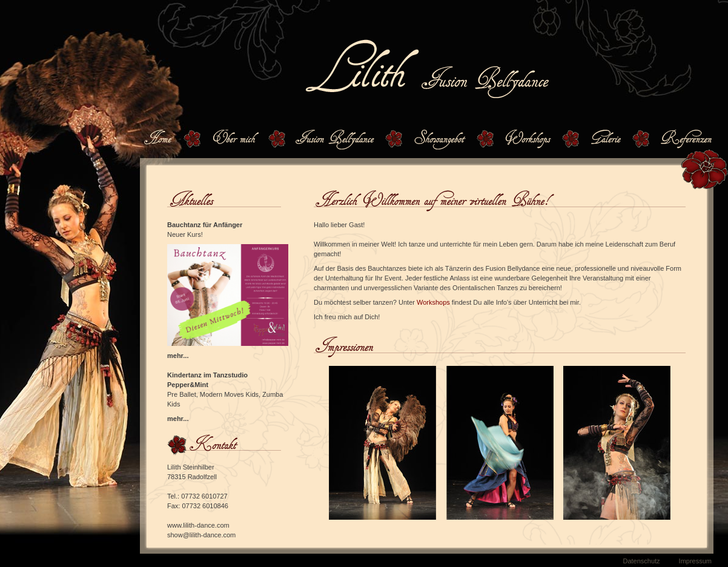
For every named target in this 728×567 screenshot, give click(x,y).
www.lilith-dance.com (198, 525)
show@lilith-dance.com (201, 535)
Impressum (695, 561)
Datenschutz (641, 561)
